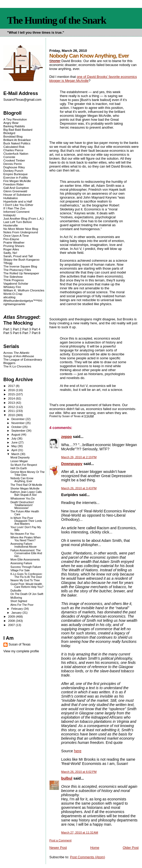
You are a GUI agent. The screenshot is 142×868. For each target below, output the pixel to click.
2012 (12, 407)
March (16, 454)
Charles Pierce (13, 150)
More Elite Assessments (25, 560)
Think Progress (14, 280)
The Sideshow (13, 277)
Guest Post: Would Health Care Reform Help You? (27, 586)
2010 (12, 415)
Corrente (9, 157)
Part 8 (36, 333)
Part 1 (8, 329)
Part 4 (36, 329)
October (17, 427)
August (16, 435)
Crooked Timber (14, 160)
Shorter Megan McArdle (25, 489)
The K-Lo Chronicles (17, 366)
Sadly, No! (10, 253)
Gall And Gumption (16, 188)
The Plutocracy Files (17, 270)
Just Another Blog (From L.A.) (23, 218)
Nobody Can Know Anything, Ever (22, 480)
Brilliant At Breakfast (17, 140)
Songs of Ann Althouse (19, 356)
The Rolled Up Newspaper (21, 273)
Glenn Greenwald (15, 191)
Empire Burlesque (15, 174)
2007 (12, 625)
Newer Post (58, 848)
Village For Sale (20, 570)
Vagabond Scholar (16, 283)
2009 (12, 616)
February (17, 609)
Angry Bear (11, 123)
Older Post (131, 848)
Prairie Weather (14, 242)
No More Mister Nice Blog (21, 229)
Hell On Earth (19, 468)
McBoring (16, 598)
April (15, 450)
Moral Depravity (20, 458)
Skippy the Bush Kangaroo (21, 259)
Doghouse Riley (14, 167)
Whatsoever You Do (23, 499)
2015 (12, 394)
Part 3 (27, 329)
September (19, 431)
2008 (12, 621)
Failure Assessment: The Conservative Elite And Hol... (26, 553)
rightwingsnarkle (14, 304)
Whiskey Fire (12, 287)
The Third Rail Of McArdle (26, 485)
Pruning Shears (14, 246)
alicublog (9, 297)
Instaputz (10, 215)
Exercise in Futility (16, 177)
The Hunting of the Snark (57, 20)
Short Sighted (19, 601)
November (18, 423)
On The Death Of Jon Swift (27, 594)
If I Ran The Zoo (14, 208)
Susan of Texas (20, 644)
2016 (12, 390)
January (17, 613)
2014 (12, 398)
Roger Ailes (11, 249)
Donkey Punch (13, 171)
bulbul (67, 778)
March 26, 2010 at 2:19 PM (79, 457)
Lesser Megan (19, 461)
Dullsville (16, 591)
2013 (12, 403)
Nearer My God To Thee (25, 580)
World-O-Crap (13, 294)
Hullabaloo (11, 198)
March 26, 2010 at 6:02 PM (79, 772)
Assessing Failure (21, 563)
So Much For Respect (24, 465)
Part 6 (17, 333)
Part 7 (27, 333)
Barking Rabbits (14, 126)
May (14, 446)
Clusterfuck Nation (16, 153)
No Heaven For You (22, 534)
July (14, 438)
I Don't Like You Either (18, 205)
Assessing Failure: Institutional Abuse (24, 545)
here (78, 751)
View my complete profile (21, 651)
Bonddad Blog (13, 136)
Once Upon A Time (16, 236)
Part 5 (8, 333)
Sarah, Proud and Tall (18, 256)
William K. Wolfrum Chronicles (24, 290)
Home (95, 848)
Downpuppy (72, 464)
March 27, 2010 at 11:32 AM (80, 832)
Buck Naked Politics (17, 143)
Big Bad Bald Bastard (18, 130)
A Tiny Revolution (15, 119)
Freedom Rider (14, 184)
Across (17, 353)
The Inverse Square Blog (20, 266)
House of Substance (17, 195)
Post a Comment (60, 840)
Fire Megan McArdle (17, 181)
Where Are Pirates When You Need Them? (26, 539)
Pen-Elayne (11, 239)
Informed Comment (16, 212)
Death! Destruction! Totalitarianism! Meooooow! (22, 505)
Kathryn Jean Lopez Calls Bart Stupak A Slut (26, 493)
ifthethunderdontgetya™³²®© (23, 301)
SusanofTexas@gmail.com (22, 100)
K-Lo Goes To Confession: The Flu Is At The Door (27, 576)
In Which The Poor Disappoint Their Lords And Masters (26, 521)
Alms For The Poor (22, 605)
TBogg (8, 263)
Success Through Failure (26, 567)
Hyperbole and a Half (18, 201)
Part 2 (17, 329)
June (15, 442)
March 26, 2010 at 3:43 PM (79, 488)
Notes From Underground (21, 232)
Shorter (55, 61)
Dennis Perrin (13, 164)
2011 (12, 411)
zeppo (67, 437)
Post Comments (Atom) (88, 857)
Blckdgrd (9, 133)
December (18, 419)
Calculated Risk (14, 147)
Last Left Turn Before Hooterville (18, 224)
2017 (12, 386)
